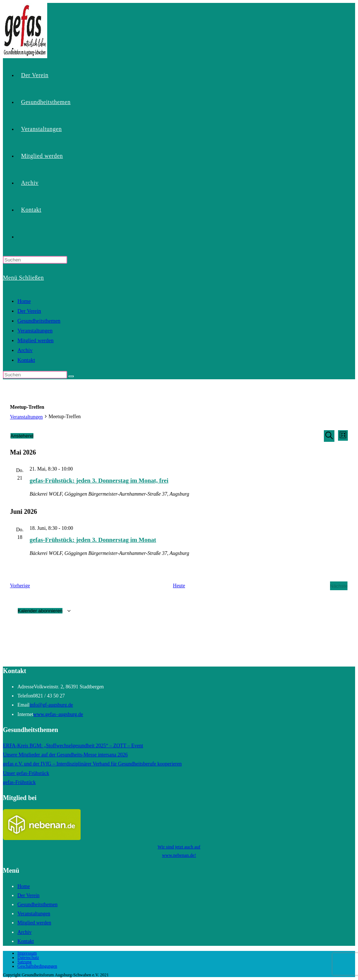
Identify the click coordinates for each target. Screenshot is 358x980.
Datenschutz (28, 957)
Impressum (27, 953)
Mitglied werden (36, 340)
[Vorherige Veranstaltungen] (20, 586)
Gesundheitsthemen (39, 321)
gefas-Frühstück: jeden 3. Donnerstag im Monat (93, 540)
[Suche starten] (71, 376)
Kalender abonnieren (40, 611)
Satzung (25, 962)
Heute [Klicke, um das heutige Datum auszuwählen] (179, 586)
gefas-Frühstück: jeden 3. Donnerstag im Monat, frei (99, 481)
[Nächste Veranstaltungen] (339, 586)
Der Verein (29, 311)
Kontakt (26, 360)
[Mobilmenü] (23, 278)
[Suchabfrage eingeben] (35, 260)
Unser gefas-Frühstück (26, 773)
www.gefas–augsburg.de (58, 714)
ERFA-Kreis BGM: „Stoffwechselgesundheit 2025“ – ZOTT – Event (73, 746)
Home (24, 301)
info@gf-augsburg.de (51, 705)
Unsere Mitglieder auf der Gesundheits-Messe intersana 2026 (65, 755)
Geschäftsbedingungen (37, 966)
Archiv (25, 350)
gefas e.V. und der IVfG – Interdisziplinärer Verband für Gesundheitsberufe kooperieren (92, 764)
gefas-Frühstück (19, 782)
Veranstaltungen (35, 331)
